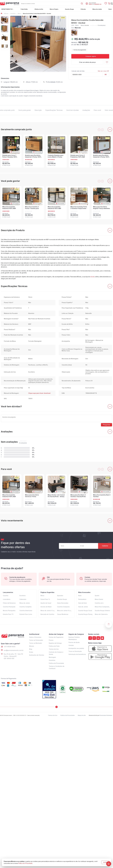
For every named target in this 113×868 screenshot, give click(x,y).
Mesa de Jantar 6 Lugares (66, 611)
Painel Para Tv (45, 599)
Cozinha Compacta (63, 607)
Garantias (52, 660)
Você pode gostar (25, 110)
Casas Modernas (63, 614)
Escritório (23, 596)
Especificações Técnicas (54, 110)
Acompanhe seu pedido (76, 648)
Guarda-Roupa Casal (85, 611)
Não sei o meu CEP (103, 71)
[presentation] (99, 130)
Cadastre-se (98, 4)
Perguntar (107, 425)
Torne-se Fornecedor (36, 640)
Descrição (38, 110)
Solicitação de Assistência (77, 654)
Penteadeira (82, 599)
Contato (71, 645)
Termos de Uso (54, 649)
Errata (31, 652)
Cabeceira (23, 599)
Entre (90, 4)
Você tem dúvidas (72, 110)
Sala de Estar (83, 603)
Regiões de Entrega (55, 643)
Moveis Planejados (9, 611)
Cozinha (6, 596)
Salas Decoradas (63, 603)
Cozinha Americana (26, 611)
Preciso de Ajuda (74, 642)
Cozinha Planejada (9, 607)
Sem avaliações (9, 442)
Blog (31, 649)
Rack (80, 596)
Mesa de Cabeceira (101, 614)
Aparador (60, 596)
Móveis (32, 646)
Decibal (87, 25)
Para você (97, 110)
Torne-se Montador (36, 643)
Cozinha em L (99, 603)
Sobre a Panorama (35, 637)
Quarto (97, 596)
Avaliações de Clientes (37, 655)
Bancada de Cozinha (47, 614)
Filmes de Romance (9, 603)
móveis (92, 277)
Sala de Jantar (83, 607)
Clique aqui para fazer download (39, 393)
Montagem (52, 657)
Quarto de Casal (46, 603)
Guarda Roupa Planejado (86, 614)
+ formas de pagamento (79, 50)
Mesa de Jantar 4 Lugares (49, 611)
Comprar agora (90, 56)
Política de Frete (54, 646)
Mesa (42, 596)
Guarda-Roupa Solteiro (102, 611)
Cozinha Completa (25, 607)
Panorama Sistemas (106, 715)
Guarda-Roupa (62, 599)
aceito (105, 862)
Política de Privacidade (56, 663)
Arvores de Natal (46, 607)
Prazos (51, 640)
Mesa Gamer (99, 599)
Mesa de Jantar (25, 603)
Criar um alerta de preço (87, 62)
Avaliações (86, 110)
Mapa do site (82, 715)
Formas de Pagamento (56, 637)
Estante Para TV (8, 614)
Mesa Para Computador (103, 607)
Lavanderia (7, 599)
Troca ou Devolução (75, 651)
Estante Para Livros (26, 614)
